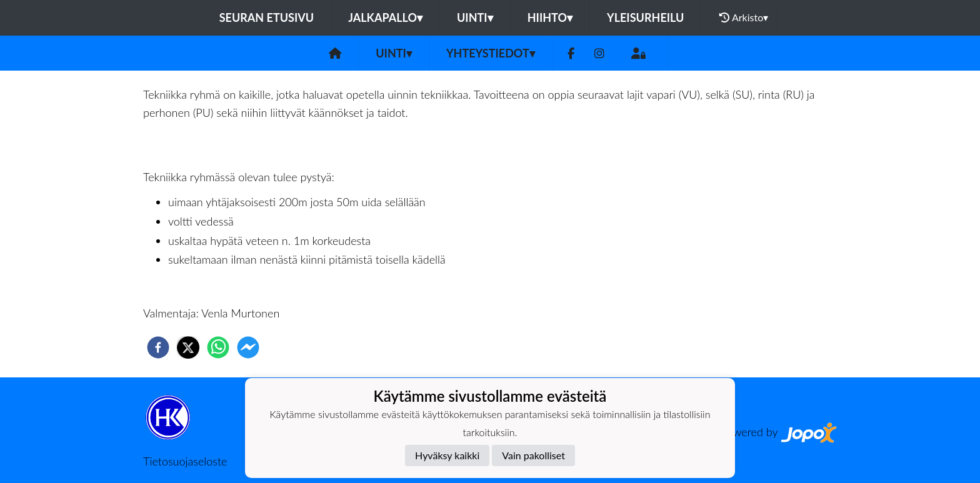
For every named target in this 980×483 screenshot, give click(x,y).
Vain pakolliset (533, 455)
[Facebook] (571, 53)
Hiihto (550, 17)
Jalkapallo (385, 17)
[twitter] (188, 347)
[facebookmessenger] (248, 347)
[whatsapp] (218, 347)
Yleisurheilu (645, 17)
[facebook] (158, 347)
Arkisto (744, 17)
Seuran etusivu (267, 17)
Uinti (475, 17)
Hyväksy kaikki (447, 455)
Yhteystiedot (491, 53)
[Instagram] (599, 53)
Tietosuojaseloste (185, 461)
